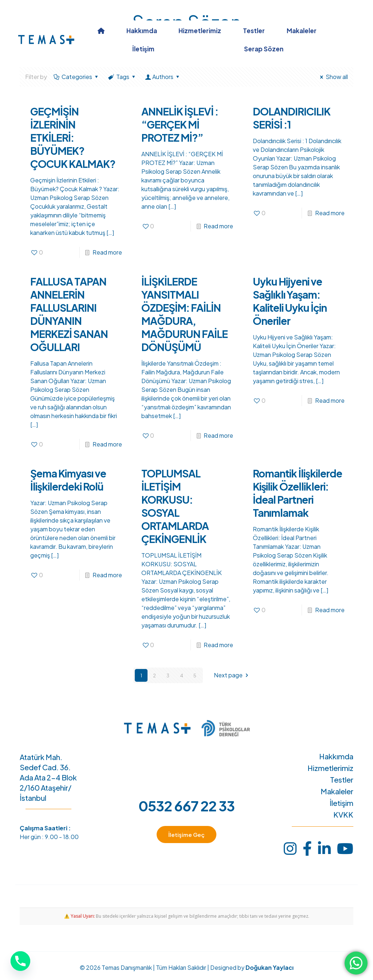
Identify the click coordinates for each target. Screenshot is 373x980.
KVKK (343, 815)
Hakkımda (336, 756)
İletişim (341, 803)
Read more (107, 252)
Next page (232, 675)
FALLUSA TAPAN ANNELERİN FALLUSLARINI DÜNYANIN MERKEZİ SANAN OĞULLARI (69, 314)
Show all (333, 77)
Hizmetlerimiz (330, 768)
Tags (122, 77)
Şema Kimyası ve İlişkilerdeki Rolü (68, 480)
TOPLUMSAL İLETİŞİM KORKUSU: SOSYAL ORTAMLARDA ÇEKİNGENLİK (175, 506)
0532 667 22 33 (186, 806)
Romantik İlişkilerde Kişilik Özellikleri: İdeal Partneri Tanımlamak (297, 493)
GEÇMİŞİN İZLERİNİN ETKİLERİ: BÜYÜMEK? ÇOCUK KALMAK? (73, 137)
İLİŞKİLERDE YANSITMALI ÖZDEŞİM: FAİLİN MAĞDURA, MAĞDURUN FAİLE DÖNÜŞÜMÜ (184, 314)
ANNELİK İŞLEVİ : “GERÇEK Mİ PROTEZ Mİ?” (180, 124)
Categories (76, 77)
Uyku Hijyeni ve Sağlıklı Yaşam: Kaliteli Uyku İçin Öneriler (290, 301)
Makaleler (337, 791)
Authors (163, 77)
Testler (342, 780)
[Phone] (20, 961)
